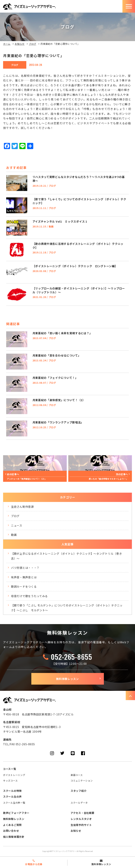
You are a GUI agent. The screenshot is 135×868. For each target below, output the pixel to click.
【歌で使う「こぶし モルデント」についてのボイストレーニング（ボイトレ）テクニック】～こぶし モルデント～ (67, 608)
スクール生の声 (12, 797)
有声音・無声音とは (24, 577)
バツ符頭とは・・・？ (25, 568)
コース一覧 (10, 769)
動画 (14, 535)
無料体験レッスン (67, 679)
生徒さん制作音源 (22, 507)
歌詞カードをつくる (24, 586)
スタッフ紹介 (79, 791)
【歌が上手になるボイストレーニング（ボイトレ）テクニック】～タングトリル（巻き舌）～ (66, 556)
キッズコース (10, 780)
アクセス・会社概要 (82, 813)
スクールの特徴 (12, 791)
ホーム (7, 44)
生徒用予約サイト (81, 825)
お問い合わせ (11, 831)
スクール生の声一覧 (14, 803)
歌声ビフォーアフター (16, 813)
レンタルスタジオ (81, 819)
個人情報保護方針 (14, 837)
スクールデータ (79, 803)
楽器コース (77, 775)
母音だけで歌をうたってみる (29, 596)
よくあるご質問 (12, 825)
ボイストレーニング (14, 775)
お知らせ (20, 44)
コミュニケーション (82, 780)
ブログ (32, 44)
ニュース (17, 525)
